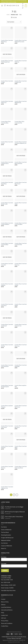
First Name (14, 559)
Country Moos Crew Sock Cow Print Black (21, 224)
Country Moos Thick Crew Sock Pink (19, 122)
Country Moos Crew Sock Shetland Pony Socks (21, 41)
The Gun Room (5, 532)
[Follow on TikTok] (23, 8)
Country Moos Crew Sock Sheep (21, 203)
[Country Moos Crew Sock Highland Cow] (7, 479)
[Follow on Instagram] (23, 6)
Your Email (14, 566)
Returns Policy (5, 602)
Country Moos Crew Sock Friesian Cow (21, 82)
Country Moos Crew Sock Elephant (7, 285)
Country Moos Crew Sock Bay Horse (21, 427)
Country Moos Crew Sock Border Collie (7, 203)
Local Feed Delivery (6, 607)
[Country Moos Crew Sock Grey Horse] (7, 296)
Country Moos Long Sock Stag (20, 386)
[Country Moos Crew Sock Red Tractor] (21, 398)
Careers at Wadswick (6, 546)
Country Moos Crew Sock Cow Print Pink (21, 244)
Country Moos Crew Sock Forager (7, 82)
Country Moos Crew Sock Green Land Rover (21, 467)
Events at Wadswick (6, 530)
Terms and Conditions (7, 623)
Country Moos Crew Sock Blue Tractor (21, 183)
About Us (4, 548)
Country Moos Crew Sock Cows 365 (7, 264)
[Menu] (2, 6)
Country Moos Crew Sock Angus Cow (7, 102)
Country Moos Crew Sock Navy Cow (21, 345)
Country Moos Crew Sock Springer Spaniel (7, 386)
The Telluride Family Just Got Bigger (14, 507)
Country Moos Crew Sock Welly (21, 447)
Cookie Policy (5, 626)
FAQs (3, 613)
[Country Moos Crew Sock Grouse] (7, 134)
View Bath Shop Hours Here (8, 590)
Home (8, 15)
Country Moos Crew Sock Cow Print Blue (7, 244)
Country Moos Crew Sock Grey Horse (7, 305)
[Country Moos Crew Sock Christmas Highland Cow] (21, 134)
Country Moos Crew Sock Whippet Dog (21, 102)
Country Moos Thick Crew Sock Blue (6, 122)
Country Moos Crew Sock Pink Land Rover (7, 366)
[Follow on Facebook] (23, 4)
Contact (3, 599)
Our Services (4, 543)
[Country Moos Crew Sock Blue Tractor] (21, 175)
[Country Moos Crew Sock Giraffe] (21, 276)
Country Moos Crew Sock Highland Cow (7, 487)
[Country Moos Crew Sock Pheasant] (7, 438)
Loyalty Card (4, 615)
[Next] (17, 495)
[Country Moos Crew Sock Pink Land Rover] (7, 357)
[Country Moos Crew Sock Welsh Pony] (7, 33)
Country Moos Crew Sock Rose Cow (21, 264)
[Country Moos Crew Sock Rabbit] (21, 296)
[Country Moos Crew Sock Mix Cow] (7, 459)
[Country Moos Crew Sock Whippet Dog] (21, 94)
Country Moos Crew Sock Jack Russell (7, 325)
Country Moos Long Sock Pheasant (7, 406)
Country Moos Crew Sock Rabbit (21, 305)
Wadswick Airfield (6, 540)
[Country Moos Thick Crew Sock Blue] (7, 114)
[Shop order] (14, 22)
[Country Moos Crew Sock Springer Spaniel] (7, 378)
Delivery (3, 605)
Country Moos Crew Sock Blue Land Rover (21, 163)
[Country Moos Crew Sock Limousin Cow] (21, 317)
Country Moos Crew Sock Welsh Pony (7, 41)
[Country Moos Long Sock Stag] (21, 378)
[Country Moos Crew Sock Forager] (7, 73)
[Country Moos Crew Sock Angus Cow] (7, 94)
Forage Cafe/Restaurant (7, 538)
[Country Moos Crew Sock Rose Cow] (21, 256)
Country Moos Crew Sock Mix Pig (7, 345)
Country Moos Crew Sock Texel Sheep (7, 183)
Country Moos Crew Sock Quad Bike (21, 366)
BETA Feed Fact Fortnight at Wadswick (15, 512)
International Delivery (7, 610)
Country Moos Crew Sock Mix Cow (7, 467)
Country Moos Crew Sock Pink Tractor (7, 427)
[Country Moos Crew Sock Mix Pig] (7, 337)
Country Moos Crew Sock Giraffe (21, 285)
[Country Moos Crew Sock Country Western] (7, 215)
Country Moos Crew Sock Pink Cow (21, 61)
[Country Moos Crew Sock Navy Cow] (21, 337)
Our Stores (4, 527)
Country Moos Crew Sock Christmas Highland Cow (21, 143)
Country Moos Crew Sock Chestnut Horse (7, 163)
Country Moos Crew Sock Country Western (7, 224)
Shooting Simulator (6, 535)
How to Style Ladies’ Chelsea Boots (14, 517)
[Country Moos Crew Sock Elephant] (7, 276)
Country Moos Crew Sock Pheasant (7, 447)
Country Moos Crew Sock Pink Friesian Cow (7, 61)
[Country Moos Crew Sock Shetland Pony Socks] (21, 33)
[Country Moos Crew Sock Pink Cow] (21, 53)
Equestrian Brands (17, 632)
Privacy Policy (5, 621)
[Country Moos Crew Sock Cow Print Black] (21, 215)
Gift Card (4, 618)
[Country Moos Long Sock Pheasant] (7, 398)
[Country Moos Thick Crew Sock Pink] (21, 114)
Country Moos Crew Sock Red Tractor (21, 406)
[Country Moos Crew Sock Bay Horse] (21, 418)
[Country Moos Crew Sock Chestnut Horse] (7, 154)
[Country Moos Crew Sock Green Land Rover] (21, 459)
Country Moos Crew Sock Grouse (7, 143)
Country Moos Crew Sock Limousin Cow (21, 325)
